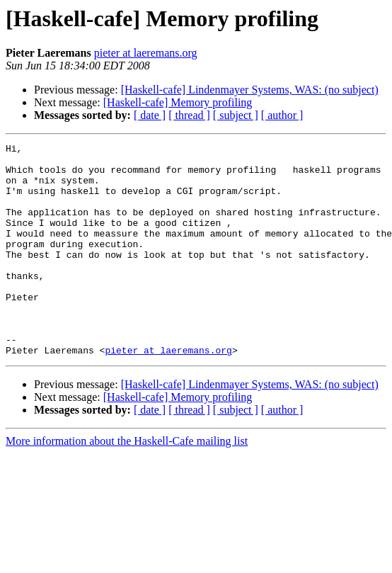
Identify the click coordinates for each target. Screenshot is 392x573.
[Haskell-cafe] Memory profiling (178, 102)
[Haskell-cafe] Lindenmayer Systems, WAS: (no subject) (250, 90)
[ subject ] (236, 115)
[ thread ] (189, 115)
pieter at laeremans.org (146, 53)
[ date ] (150, 115)
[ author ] (282, 115)
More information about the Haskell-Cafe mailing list (127, 483)
